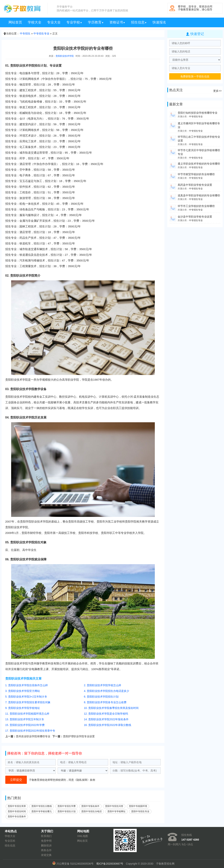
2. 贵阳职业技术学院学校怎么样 (103, 685)
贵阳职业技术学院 (65, 56)
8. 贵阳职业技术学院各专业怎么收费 (105, 702)
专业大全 (54, 22)
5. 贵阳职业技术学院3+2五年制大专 (26, 697)
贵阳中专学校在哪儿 (42, 811)
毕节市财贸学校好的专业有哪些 (196, 174)
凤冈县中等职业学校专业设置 (195, 185)
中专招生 (25, 33)
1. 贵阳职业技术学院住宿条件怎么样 (27, 685)
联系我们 (46, 836)
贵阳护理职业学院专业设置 (79, 736)
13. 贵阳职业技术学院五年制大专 (25, 719)
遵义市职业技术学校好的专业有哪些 (199, 164)
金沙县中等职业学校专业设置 (195, 217)
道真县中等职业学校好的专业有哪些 (199, 195)
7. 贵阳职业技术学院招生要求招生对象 (28, 702)
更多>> (217, 91)
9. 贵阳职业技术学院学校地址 (23, 708)
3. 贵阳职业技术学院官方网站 (23, 691)
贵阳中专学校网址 (116, 811)
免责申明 (46, 841)
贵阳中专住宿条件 (17, 817)
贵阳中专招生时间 (17, 811)
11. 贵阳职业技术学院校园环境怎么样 (27, 714)
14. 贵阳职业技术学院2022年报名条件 (106, 719)
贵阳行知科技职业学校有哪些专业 (198, 113)
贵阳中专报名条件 (90, 806)
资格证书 (117, 22)
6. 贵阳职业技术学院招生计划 (101, 697)
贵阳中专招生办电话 (91, 811)
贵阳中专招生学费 (67, 806)
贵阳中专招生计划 (67, 811)
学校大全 (35, 22)
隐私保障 (82, 780)
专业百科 (10, 841)
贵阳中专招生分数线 (42, 806)
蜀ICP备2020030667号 (110, 864)
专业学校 (74, 22)
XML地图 (83, 836)
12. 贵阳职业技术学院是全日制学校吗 (106, 714)
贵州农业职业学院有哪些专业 (33, 736)
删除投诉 (46, 845)
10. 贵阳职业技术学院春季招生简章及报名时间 (111, 708)
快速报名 (159, 22)
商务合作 (46, 850)
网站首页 (15, 22)
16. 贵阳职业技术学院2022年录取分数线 (108, 725)
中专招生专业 (41, 33)
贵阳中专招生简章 (17, 806)
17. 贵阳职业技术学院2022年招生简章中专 (30, 731)
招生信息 (139, 22)
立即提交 (16, 780)
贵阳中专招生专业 (140, 811)
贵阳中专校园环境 (138, 806)
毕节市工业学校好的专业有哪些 (196, 206)
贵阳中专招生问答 (114, 806)
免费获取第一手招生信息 (195, 76)
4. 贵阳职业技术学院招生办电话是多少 (107, 691)
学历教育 (96, 22)
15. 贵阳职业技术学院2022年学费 (25, 725)
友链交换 (46, 855)
